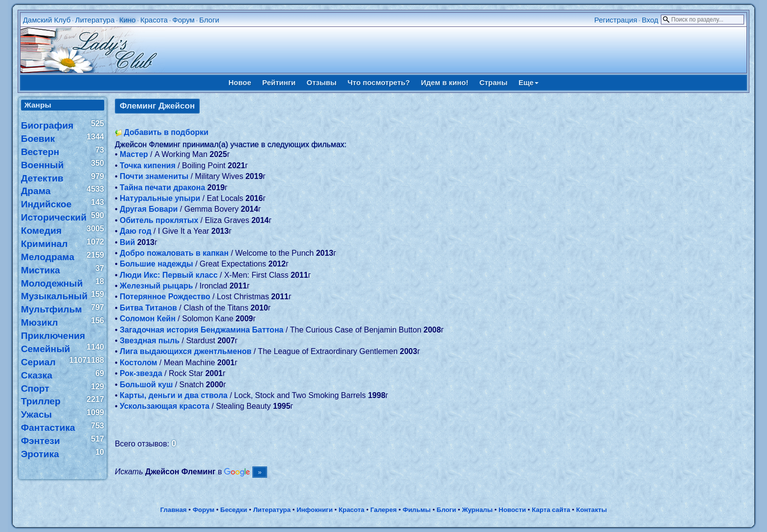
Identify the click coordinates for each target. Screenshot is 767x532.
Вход (650, 20)
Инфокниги (315, 510)
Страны (494, 82)
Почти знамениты (154, 176)
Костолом (139, 363)
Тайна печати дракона (163, 188)
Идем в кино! (444, 82)
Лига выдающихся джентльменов (186, 351)
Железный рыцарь (157, 286)
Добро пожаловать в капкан (174, 253)
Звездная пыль (150, 341)
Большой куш (147, 385)
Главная (173, 510)
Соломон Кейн (148, 319)
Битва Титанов (148, 308)
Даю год (136, 231)
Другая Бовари (149, 209)
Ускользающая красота (165, 406)
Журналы (477, 510)
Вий (127, 242)
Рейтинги (279, 82)
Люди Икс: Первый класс (169, 275)
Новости (512, 510)
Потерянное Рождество (165, 297)
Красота (154, 20)
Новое (240, 82)
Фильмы (417, 510)
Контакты (592, 510)
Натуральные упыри (160, 198)
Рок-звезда (141, 373)
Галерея (383, 510)
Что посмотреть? (379, 82)
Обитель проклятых (159, 220)
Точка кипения (148, 166)
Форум (183, 20)
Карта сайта (551, 510)
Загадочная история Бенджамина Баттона (202, 330)
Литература (95, 20)
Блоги (209, 20)
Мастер (134, 154)
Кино (128, 20)
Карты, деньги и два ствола (174, 395)
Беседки (234, 510)
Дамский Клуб (47, 20)
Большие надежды (157, 264)
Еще (529, 82)
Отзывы (322, 82)
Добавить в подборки (166, 132)
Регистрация (616, 20)
